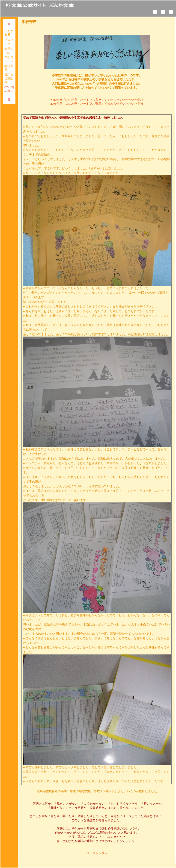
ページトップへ (97, 853)
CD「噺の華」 (9, 89)
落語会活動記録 (9, 79)
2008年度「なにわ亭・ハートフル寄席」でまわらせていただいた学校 (97, 104)
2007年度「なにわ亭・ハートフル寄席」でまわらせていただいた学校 (97, 100)
